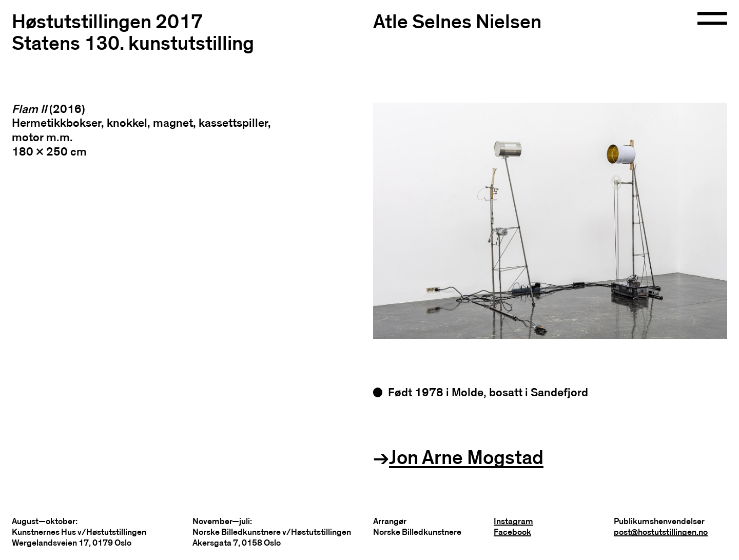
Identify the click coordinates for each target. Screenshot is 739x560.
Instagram (513, 521)
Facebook (512, 532)
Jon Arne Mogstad (466, 458)
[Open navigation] (712, 19)
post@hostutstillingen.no (661, 532)
